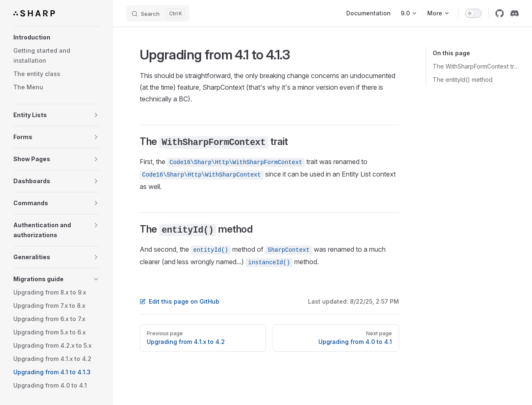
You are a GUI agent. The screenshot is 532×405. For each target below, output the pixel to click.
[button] (57, 37)
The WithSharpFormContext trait (476, 66)
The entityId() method (463, 80)
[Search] (158, 13)
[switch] (473, 13)
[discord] (515, 13)
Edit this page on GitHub (180, 301)
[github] (500, 13)
